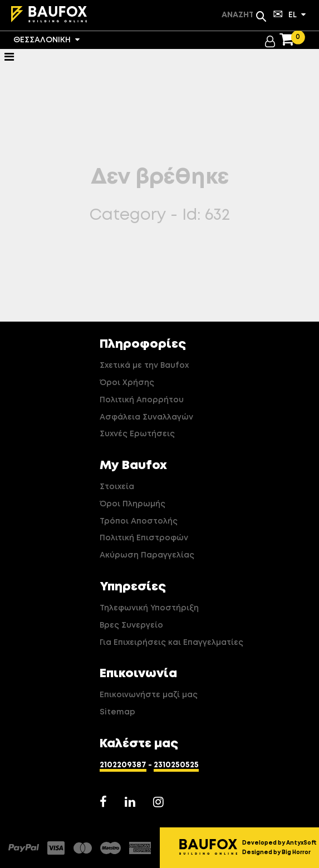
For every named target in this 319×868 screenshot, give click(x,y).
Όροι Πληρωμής (132, 504)
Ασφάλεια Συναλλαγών (146, 417)
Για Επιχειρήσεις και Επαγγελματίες (171, 643)
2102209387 (123, 765)
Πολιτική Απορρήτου (142, 400)
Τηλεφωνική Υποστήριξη (149, 608)
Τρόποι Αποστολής (139, 521)
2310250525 (176, 765)
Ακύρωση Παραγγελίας (147, 555)
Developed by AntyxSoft (279, 843)
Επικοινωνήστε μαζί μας (149, 695)
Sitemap (117, 712)
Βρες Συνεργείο (131, 625)
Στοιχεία (117, 487)
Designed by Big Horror (276, 852)
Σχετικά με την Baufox (144, 366)
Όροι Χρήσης (127, 383)
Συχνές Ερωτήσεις (137, 434)
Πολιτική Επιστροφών (144, 538)
